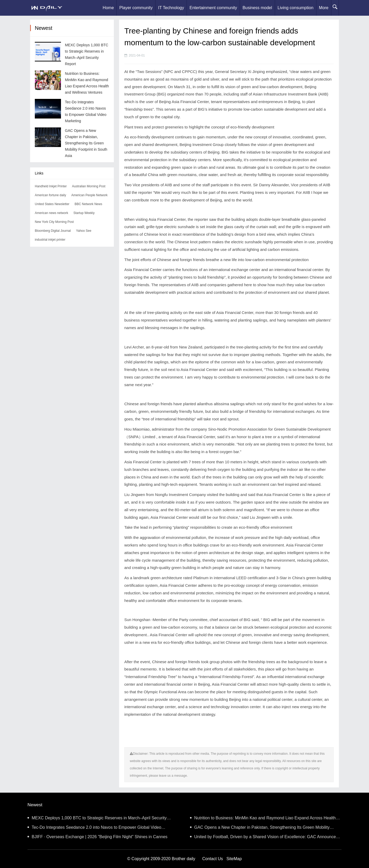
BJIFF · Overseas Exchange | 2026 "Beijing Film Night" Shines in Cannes (97, 837)
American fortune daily (50, 195)
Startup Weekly (84, 213)
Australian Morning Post (89, 186)
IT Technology (171, 8)
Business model (257, 8)
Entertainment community (213, 8)
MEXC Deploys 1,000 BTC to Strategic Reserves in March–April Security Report (97, 819)
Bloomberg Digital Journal (53, 231)
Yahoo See (84, 231)
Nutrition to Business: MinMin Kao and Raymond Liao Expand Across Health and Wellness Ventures (263, 819)
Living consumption (296, 8)
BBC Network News (88, 204)
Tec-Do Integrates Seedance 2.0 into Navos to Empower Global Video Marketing (94, 829)
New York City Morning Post (54, 222)
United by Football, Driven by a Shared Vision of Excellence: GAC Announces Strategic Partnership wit (264, 838)
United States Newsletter (52, 204)
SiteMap (234, 859)
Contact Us (213, 859)
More (324, 8)
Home (108, 8)
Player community (136, 8)
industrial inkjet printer (50, 240)
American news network (51, 213)
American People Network (89, 195)
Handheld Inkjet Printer (51, 186)
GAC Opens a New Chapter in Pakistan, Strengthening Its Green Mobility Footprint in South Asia (86, 143)
